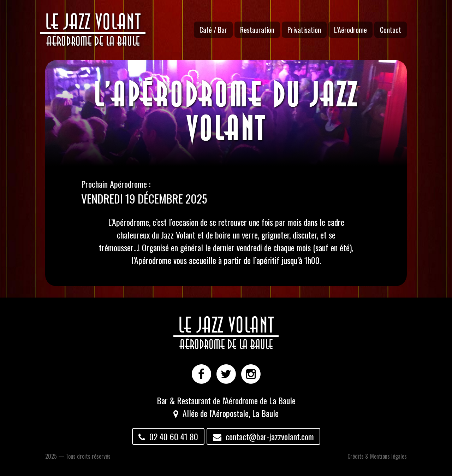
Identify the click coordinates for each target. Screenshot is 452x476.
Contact (391, 30)
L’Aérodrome (350, 30)
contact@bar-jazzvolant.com (263, 436)
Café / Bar (213, 30)
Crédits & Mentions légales (377, 456)
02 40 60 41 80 (168, 436)
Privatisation (304, 30)
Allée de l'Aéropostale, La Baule (231, 413)
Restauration (257, 30)
